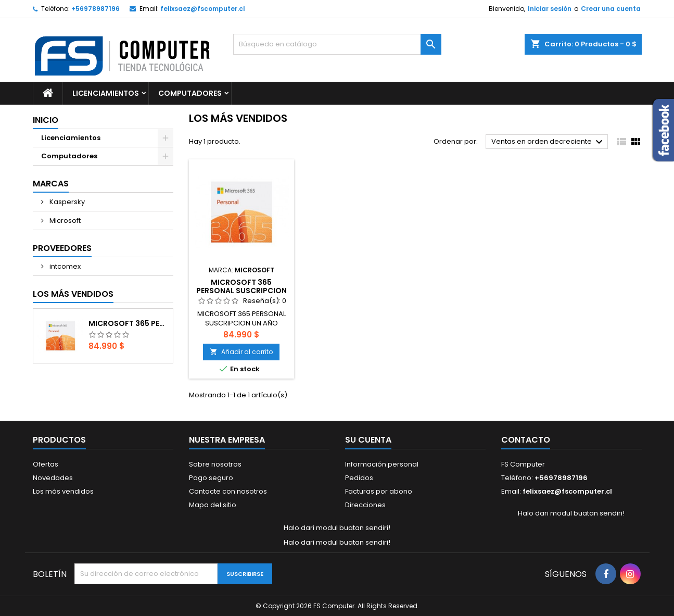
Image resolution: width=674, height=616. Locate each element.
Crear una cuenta (611, 9)
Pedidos (359, 478)
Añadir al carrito (241, 352)
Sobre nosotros (215, 464)
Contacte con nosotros (228, 491)
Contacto (526, 440)
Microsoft (64, 221)
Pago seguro (211, 478)
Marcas (51, 184)
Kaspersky (66, 202)
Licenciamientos (106, 93)
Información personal (382, 464)
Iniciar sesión (550, 9)
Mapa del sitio (213, 505)
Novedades (53, 478)
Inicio (46, 120)
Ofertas (46, 464)
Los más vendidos (73, 294)
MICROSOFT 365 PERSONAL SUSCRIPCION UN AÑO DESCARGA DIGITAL (129, 323)
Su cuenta (368, 440)
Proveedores (62, 248)
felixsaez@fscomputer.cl (203, 9)
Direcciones (365, 505)
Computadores (190, 93)
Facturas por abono (379, 491)
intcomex (64, 266)
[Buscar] (337, 44)
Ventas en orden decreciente (548, 142)
